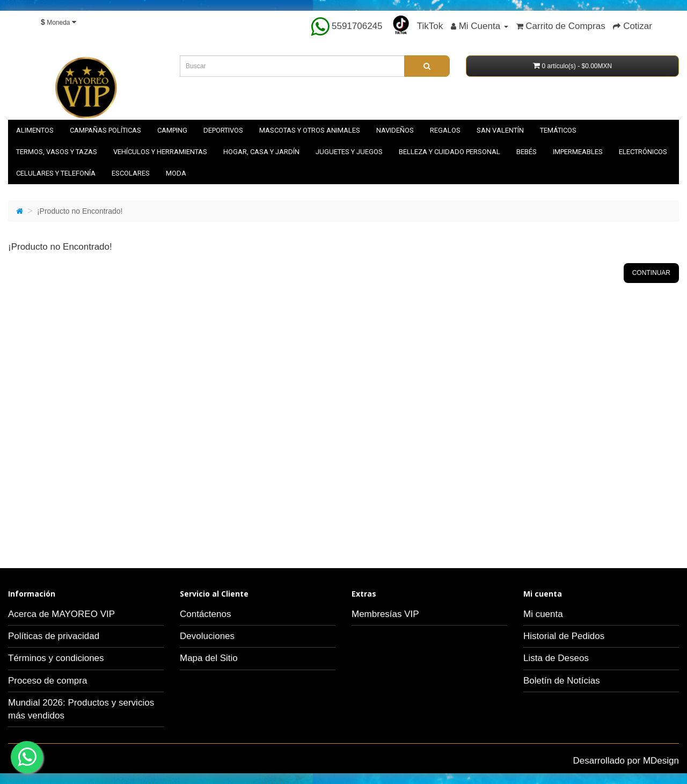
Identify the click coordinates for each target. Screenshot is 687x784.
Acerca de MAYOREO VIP (61, 614)
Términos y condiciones (56, 658)
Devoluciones (207, 636)
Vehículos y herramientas (160, 152)
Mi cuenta (543, 614)
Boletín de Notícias (562, 681)
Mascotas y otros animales (310, 130)
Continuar (651, 273)
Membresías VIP (385, 614)
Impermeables (578, 152)
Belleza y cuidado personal (450, 152)
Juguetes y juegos (349, 152)
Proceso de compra (47, 681)
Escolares (131, 173)
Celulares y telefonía (56, 173)
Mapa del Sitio (209, 658)
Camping (172, 130)
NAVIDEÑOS (395, 130)
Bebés (527, 152)
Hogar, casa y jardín (261, 152)
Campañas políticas (105, 130)
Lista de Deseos (556, 658)
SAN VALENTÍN (500, 130)
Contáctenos (205, 614)
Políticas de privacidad (54, 636)
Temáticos (558, 130)
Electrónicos (643, 152)
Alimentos (35, 130)
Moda (176, 173)
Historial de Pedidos (564, 636)
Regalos (445, 130)
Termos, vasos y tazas (57, 152)
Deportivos (223, 130)
